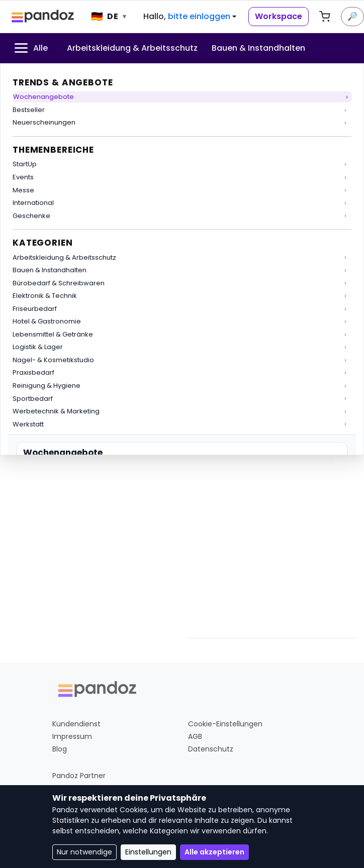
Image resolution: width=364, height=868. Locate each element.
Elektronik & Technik (45, 296)
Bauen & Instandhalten (50, 270)
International (33, 203)
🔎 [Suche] (352, 16)
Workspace (279, 16)
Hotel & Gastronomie (47, 321)
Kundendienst (76, 724)
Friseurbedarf (35, 309)
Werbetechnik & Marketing (56, 411)
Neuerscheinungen (44, 122)
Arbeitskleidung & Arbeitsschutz (64, 257)
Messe (23, 190)
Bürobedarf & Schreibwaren (59, 283)
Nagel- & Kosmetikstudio (53, 360)
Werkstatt (28, 424)
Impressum (72, 736)
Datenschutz (211, 749)
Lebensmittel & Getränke (53, 334)
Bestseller (29, 110)
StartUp (25, 164)
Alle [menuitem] (30, 48)
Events (23, 177)
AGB (195, 736)
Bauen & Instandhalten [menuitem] (258, 48)
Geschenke (31, 216)
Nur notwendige (84, 852)
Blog (60, 749)
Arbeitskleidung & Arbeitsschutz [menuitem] (132, 48)
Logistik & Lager (38, 347)
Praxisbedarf (33, 372)
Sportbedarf (33, 399)
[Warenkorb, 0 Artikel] (325, 17)
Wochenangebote (43, 97)
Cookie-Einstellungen (225, 724)
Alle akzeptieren (214, 852)
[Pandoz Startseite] (43, 17)
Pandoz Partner (79, 776)
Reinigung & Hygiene (47, 386)
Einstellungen (148, 852)
